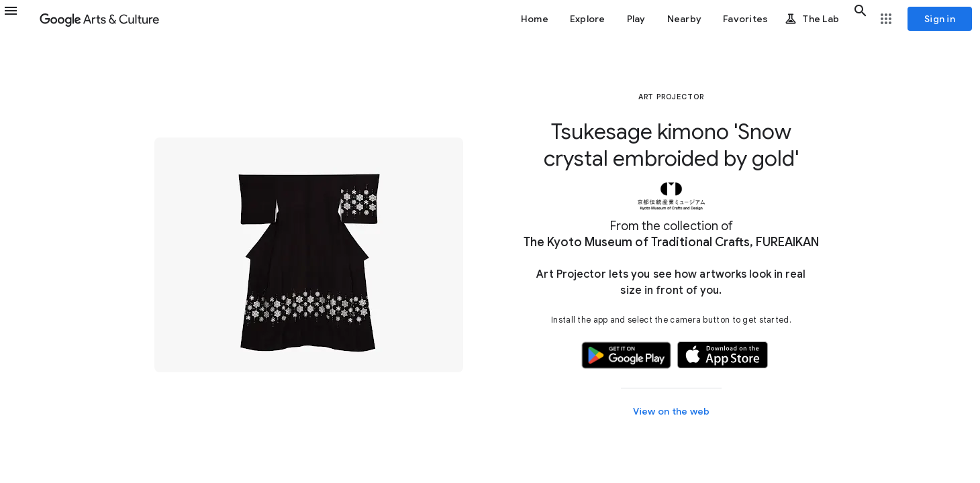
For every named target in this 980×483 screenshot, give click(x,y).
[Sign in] (940, 19)
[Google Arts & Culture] (99, 19)
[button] (19, 19)
